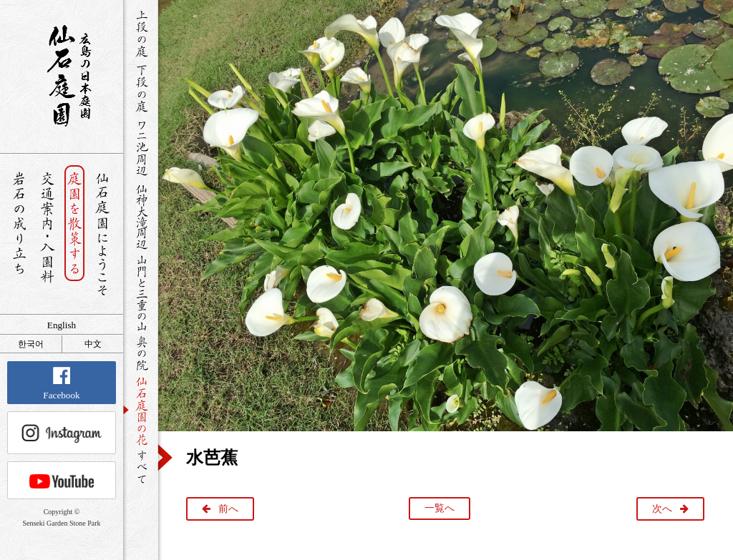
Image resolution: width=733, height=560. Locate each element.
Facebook (61, 384)
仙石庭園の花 (141, 410)
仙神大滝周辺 (141, 216)
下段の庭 (141, 88)
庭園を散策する (75, 234)
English (62, 325)
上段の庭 (141, 34)
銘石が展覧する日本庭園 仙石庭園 (62, 76)
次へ (662, 509)
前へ (228, 509)
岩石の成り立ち (19, 234)
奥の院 (141, 353)
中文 (93, 344)
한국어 (31, 344)
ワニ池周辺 (141, 147)
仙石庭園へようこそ (103, 234)
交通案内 (47, 234)
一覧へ (440, 508)
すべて (141, 467)
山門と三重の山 (141, 293)
